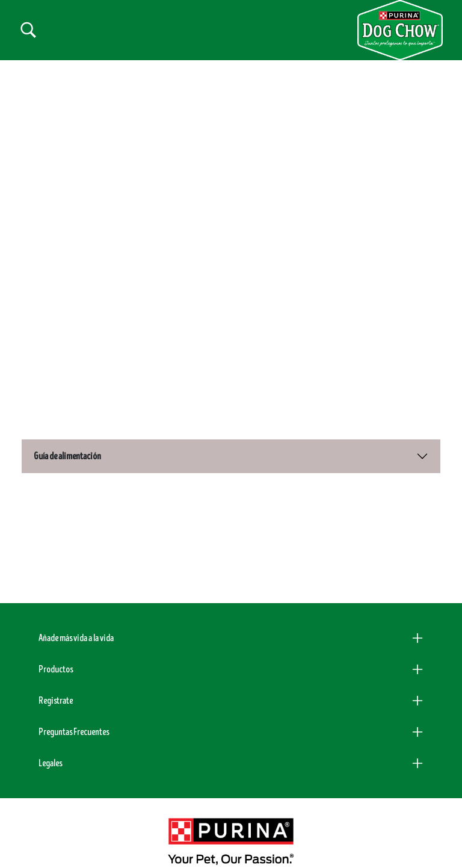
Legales (50, 747)
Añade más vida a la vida (76, 622)
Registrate (56, 684)
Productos (56, 653)
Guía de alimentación (67, 441)
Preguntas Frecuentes (74, 716)
